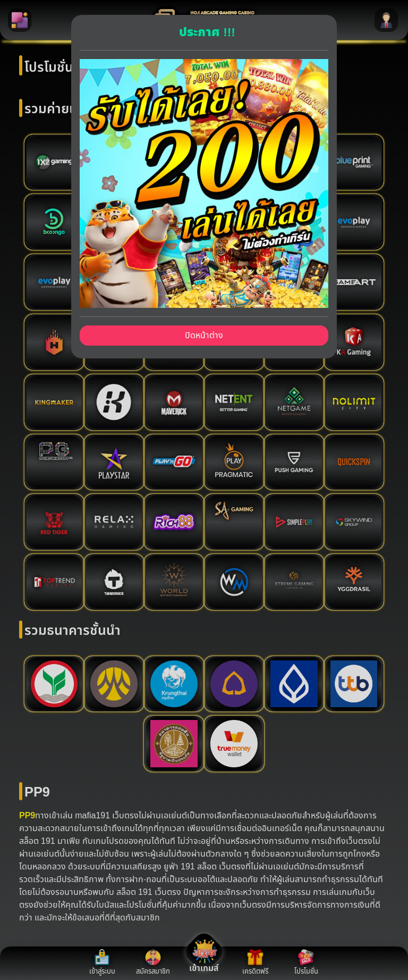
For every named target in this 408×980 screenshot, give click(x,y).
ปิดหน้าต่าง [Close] (204, 336)
